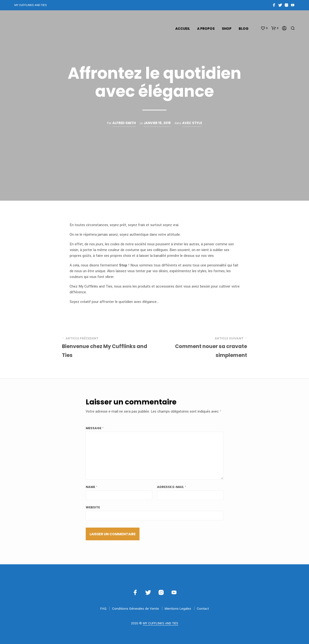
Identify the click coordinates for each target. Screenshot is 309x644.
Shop (227, 29)
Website (93, 507)
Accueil (183, 29)
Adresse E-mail (172, 487)
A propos (206, 29)
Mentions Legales (178, 609)
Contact (203, 609)
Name (92, 487)
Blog (244, 29)
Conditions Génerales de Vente (136, 609)
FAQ (103, 609)
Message (95, 428)
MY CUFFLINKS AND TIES (161, 624)
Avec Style (192, 123)
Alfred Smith (124, 123)
